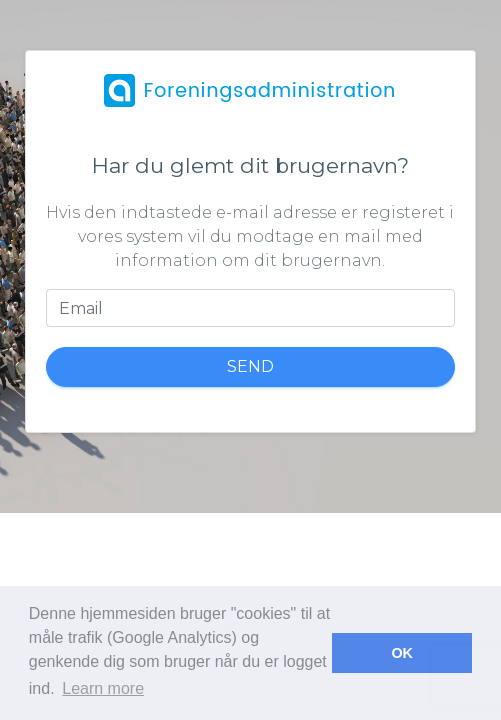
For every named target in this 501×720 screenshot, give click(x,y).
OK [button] (402, 653)
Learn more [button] (103, 688)
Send (250, 366)
